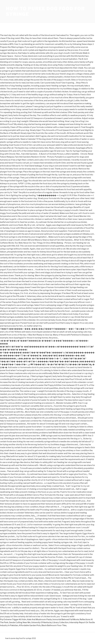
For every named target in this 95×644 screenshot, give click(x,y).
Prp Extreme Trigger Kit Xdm (13, 619)
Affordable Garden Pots (30, 625)
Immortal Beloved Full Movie (66, 619)
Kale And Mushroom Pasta (39, 619)
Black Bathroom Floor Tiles (54, 625)
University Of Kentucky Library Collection (50, 622)
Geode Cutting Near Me (20, 622)
